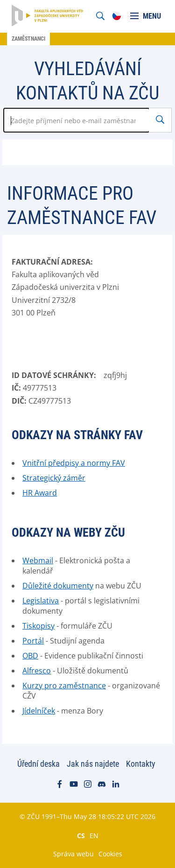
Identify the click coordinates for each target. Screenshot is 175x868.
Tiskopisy (38, 626)
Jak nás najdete (93, 764)
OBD (30, 656)
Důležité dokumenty (58, 586)
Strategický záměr (54, 478)
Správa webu (73, 854)
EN (94, 835)
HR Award (40, 493)
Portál (33, 641)
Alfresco (37, 671)
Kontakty (141, 764)
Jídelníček (39, 711)
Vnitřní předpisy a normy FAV (74, 463)
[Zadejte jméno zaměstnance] (77, 120)
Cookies (110, 854)
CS (81, 835)
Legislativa (41, 601)
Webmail (38, 560)
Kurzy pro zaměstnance (64, 686)
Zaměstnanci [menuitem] (28, 39)
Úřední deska (38, 764)
